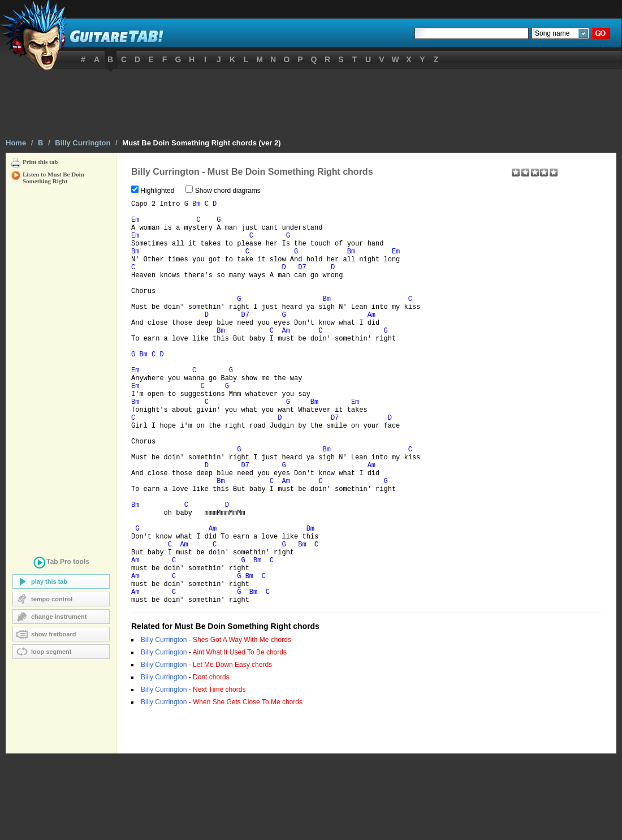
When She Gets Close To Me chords (248, 789)
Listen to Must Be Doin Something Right (53, 175)
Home (16, 143)
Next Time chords (219, 776)
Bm (196, 206)
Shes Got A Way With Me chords (242, 726)
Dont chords (211, 764)
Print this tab (40, 162)
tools (61, 564)
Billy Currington (83, 143)
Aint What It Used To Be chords (239, 739)
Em (135, 225)
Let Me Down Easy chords (232, 751)
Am (372, 341)
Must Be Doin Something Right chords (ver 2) (201, 143)
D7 (302, 283)
